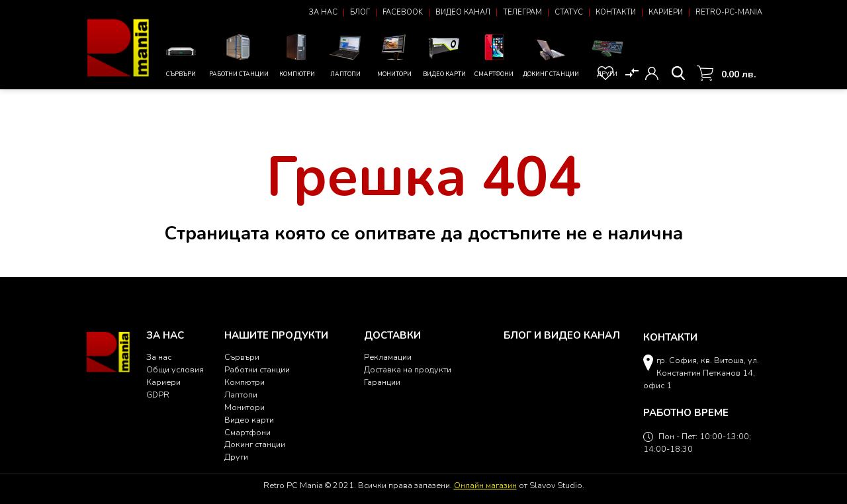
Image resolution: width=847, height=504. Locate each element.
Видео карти (444, 54)
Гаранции (382, 382)
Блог (360, 12)
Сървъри (181, 58)
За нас (323, 12)
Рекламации (388, 357)
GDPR (158, 395)
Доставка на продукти (408, 369)
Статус (569, 12)
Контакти (616, 12)
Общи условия (175, 369)
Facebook (403, 12)
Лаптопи (345, 54)
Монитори (394, 54)
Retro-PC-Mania (729, 12)
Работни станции (239, 54)
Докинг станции (551, 57)
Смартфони (494, 54)
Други (607, 54)
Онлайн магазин (485, 485)
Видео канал (463, 12)
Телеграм (522, 12)
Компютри (297, 54)
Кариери (666, 12)
